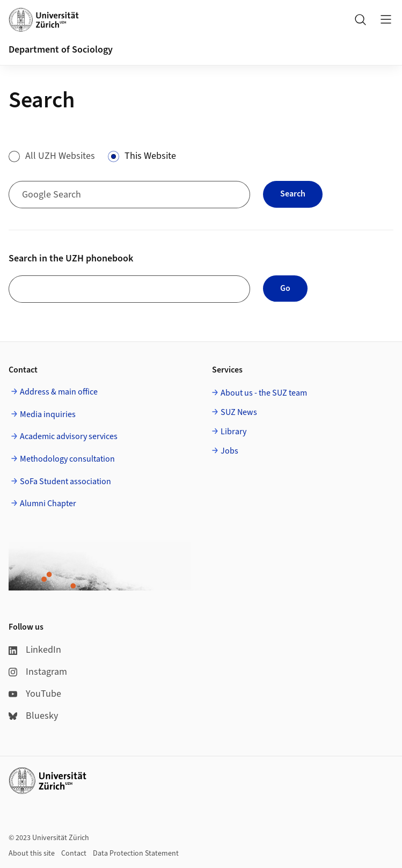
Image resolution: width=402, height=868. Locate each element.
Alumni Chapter (48, 504)
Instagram (38, 672)
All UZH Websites (60, 156)
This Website (150, 156)
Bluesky (33, 716)
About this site (32, 854)
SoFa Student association (65, 482)
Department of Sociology (61, 50)
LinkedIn (35, 650)
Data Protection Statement (136, 854)
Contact (74, 854)
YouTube (35, 694)
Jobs (229, 451)
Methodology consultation (67, 459)
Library (233, 432)
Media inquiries (48, 414)
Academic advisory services (69, 436)
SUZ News (239, 412)
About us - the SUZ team (264, 393)
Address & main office (59, 392)
